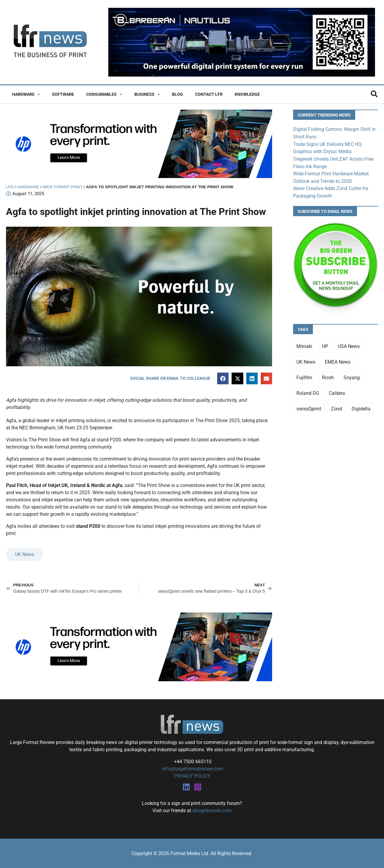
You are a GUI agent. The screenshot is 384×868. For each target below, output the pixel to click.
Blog (161, 94)
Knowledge (224, 94)
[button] (35, 94)
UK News (24, 555)
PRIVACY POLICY (192, 776)
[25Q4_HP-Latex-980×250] (139, 143)
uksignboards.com (212, 810)
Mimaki (304, 345)
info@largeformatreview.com (192, 769)
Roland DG (308, 391)
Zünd (336, 407)
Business (135, 94)
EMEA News (338, 360)
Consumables (95, 94)
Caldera (337, 391)
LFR (10, 187)
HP (325, 345)
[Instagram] (198, 787)
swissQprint (309, 407)
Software (58, 94)
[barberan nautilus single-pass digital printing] (242, 42)
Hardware (24, 94)
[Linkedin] (186, 787)
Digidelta (361, 407)
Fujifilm (304, 376)
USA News (349, 345)
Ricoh (328, 376)
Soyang (352, 376)
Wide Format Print (65, 187)
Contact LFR (189, 94)
